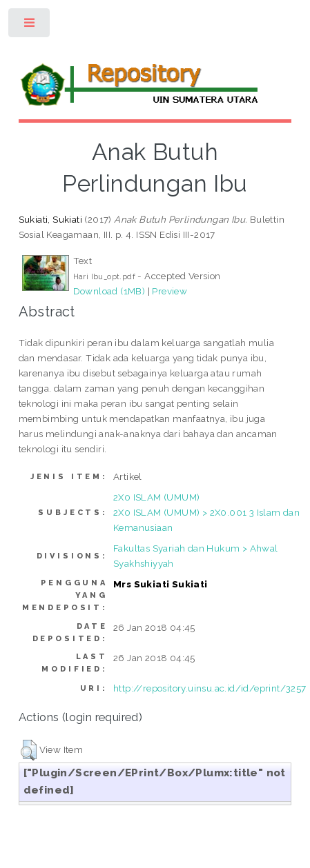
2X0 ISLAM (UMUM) (156, 497)
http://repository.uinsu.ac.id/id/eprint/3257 (210, 688)
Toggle (30, 26)
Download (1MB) (109, 291)
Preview (169, 291)
